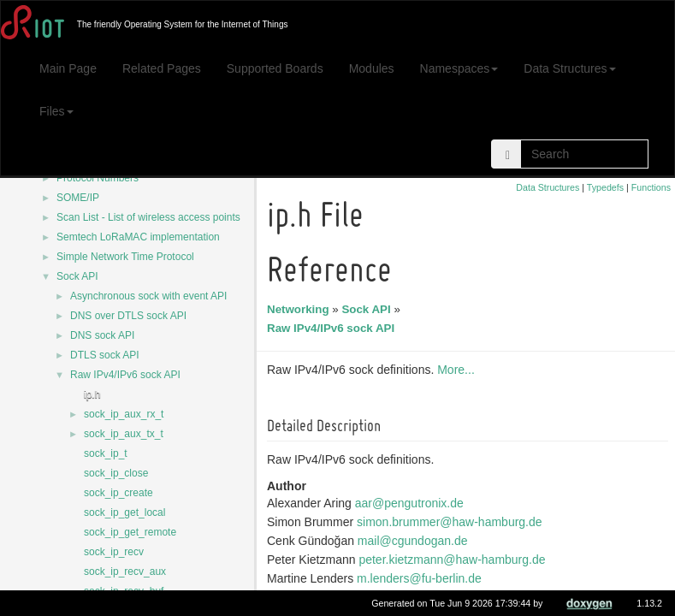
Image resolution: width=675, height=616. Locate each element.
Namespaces (459, 68)
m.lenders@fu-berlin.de (422, 578)
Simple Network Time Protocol (125, 257)
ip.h (92, 394)
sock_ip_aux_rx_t (124, 414)
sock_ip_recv (114, 552)
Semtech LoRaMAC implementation (138, 237)
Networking (301, 309)
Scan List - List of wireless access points (148, 217)
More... (459, 370)
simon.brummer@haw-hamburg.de (452, 522)
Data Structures (569, 68)
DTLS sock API (105, 355)
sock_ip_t (106, 453)
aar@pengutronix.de (412, 503)
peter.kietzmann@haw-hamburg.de (454, 560)
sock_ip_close (116, 473)
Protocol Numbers (98, 178)
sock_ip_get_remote (130, 532)
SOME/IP (78, 198)
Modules (372, 68)
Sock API (77, 276)
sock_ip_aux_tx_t (124, 434)
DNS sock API (102, 335)
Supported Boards (275, 68)
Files (56, 111)
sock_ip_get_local (124, 512)
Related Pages (162, 68)
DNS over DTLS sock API (128, 316)
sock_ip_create (118, 493)
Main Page (68, 68)
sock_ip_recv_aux (125, 572)
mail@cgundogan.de (415, 541)
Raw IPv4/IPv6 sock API (125, 375)
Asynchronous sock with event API (148, 296)
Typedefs (605, 187)
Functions (651, 187)
